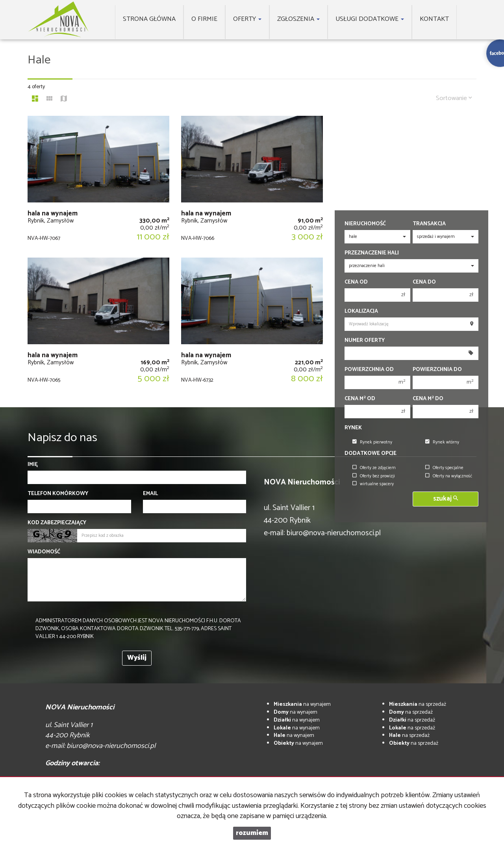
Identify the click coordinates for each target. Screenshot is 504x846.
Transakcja (429, 224)
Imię (33, 465)
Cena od (356, 282)
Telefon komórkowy (58, 494)
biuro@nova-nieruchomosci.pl (334, 533)
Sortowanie (454, 98)
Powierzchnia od (369, 370)
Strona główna (149, 19)
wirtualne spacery (373, 484)
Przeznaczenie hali (372, 253)
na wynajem (302, 704)
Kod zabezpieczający (57, 523)
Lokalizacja (361, 312)
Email (150, 494)
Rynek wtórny (442, 442)
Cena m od (360, 399)
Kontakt (434, 19)
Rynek (353, 428)
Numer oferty (365, 341)
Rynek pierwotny (372, 442)
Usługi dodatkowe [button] (370, 19)
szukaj (446, 499)
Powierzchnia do (437, 370)
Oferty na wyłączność (449, 476)
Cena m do (428, 399)
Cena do (424, 282)
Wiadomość (44, 552)
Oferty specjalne (444, 468)
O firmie (204, 19)
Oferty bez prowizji (374, 476)
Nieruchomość (365, 224)
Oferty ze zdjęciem (374, 468)
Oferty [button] (247, 19)
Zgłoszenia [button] (298, 19)
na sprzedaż (418, 704)
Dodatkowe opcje (371, 454)
